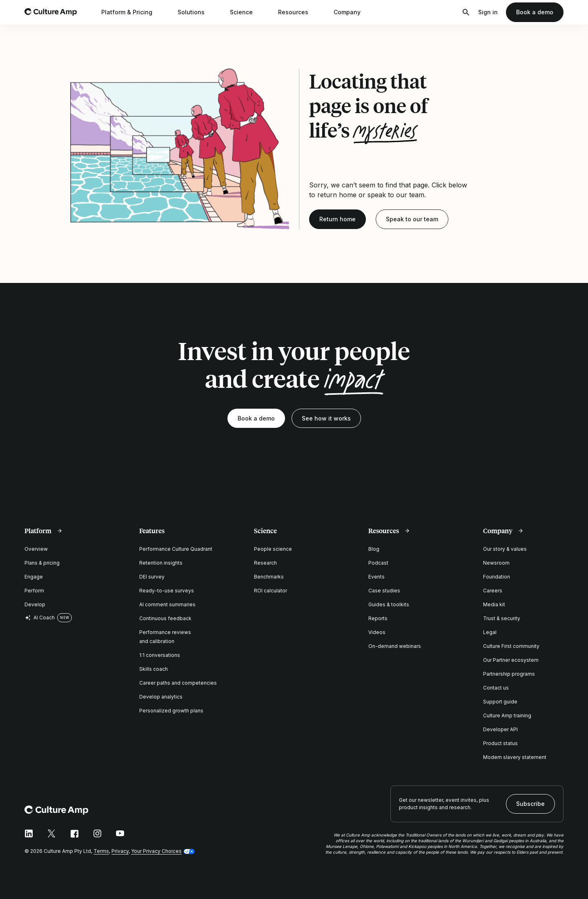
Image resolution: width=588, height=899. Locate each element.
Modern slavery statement (515, 757)
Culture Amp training (507, 715)
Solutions (196, 12)
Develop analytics (161, 697)
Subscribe (530, 804)
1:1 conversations (160, 655)
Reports (378, 618)
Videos (377, 632)
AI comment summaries (167, 604)
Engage (34, 577)
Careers (493, 591)
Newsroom (496, 563)
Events (376, 577)
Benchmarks (269, 577)
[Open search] (466, 12)
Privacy (120, 851)
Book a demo (535, 12)
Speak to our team (412, 219)
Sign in (488, 12)
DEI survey (152, 577)
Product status (500, 743)
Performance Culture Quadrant (176, 549)
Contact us (496, 688)
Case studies (384, 591)
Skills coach (154, 669)
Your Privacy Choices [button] (156, 851)
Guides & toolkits (389, 604)
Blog (374, 549)
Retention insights (161, 563)
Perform (34, 591)
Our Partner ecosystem (511, 660)
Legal (490, 632)
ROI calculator (271, 591)
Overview (36, 549)
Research (265, 563)
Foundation (497, 577)
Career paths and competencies (178, 683)
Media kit (494, 604)
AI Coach (40, 618)
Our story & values (505, 549)
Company (352, 12)
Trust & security (502, 618)
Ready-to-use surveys (167, 591)
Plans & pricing (42, 563)
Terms (101, 851)
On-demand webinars (395, 646)
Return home (337, 219)
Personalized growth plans (171, 711)
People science (273, 549)
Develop (35, 604)
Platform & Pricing (132, 12)
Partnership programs (509, 674)
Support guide (500, 702)
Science (247, 12)
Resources (298, 12)
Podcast (378, 563)
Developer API (500, 729)
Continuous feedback (165, 618)
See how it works (326, 418)
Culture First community (511, 646)
